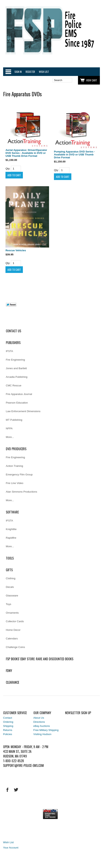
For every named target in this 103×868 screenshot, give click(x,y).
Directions (39, 722)
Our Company (42, 713)
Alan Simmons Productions (21, 492)
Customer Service (15, 713)
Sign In (18, 72)
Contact (8, 718)
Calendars (12, 639)
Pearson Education (17, 403)
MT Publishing (14, 420)
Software (12, 512)
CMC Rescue (14, 385)
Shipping (8, 726)
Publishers (13, 343)
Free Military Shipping (46, 730)
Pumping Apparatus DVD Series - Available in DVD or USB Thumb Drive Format (74, 155)
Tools (10, 558)
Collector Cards (15, 621)
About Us (39, 718)
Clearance (13, 682)
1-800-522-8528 (13, 761)
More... (10, 437)
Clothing (11, 578)
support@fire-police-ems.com (23, 766)
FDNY (9, 671)
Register (30, 72)
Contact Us (13, 331)
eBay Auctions (42, 726)
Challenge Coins (15, 647)
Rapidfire (11, 538)
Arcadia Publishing (17, 377)
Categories (8, 72)
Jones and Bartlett (16, 368)
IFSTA (9, 351)
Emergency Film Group (19, 475)
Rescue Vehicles (16, 250)
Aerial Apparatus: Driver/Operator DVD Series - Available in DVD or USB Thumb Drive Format (26, 153)
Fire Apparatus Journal (19, 394)
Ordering (8, 722)
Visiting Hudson (42, 734)
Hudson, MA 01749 (15, 756)
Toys (9, 604)
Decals (10, 587)
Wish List (44, 72)
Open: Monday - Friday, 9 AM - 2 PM (26, 747)
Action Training (14, 466)
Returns (8, 730)
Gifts (9, 570)
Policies (8, 734)
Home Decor (13, 630)
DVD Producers (16, 449)
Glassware (12, 596)
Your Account (11, 848)
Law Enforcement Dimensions (23, 411)
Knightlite (11, 529)
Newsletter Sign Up (78, 713)
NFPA (9, 428)
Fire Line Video (15, 483)
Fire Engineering (15, 360)
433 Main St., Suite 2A (17, 751)
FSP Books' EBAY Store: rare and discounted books (40, 659)
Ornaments (12, 613)
